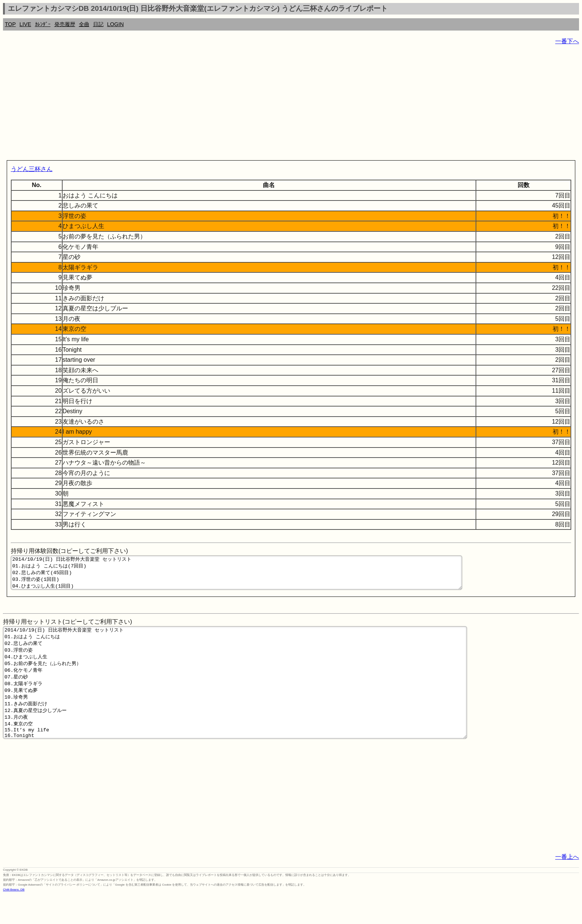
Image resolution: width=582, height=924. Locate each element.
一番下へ (567, 41)
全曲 (84, 24)
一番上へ (567, 886)
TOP (10, 24)
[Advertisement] (226, 104)
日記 (98, 24)
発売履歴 (65, 24)
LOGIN (116, 24)
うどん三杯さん (32, 169)
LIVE (25, 24)
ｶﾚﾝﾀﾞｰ (43, 24)
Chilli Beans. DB (14, 919)
